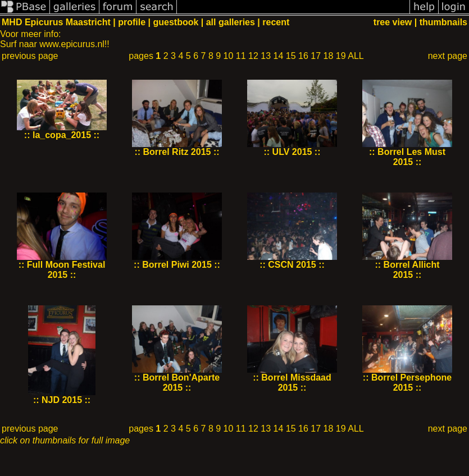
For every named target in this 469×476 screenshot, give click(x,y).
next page (448, 56)
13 (266, 56)
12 (253, 56)
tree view (393, 22)
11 (241, 56)
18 (329, 56)
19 (341, 56)
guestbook (176, 22)
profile (132, 22)
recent (276, 22)
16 (303, 56)
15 (291, 56)
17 (316, 56)
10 (229, 56)
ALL (356, 56)
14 (279, 56)
